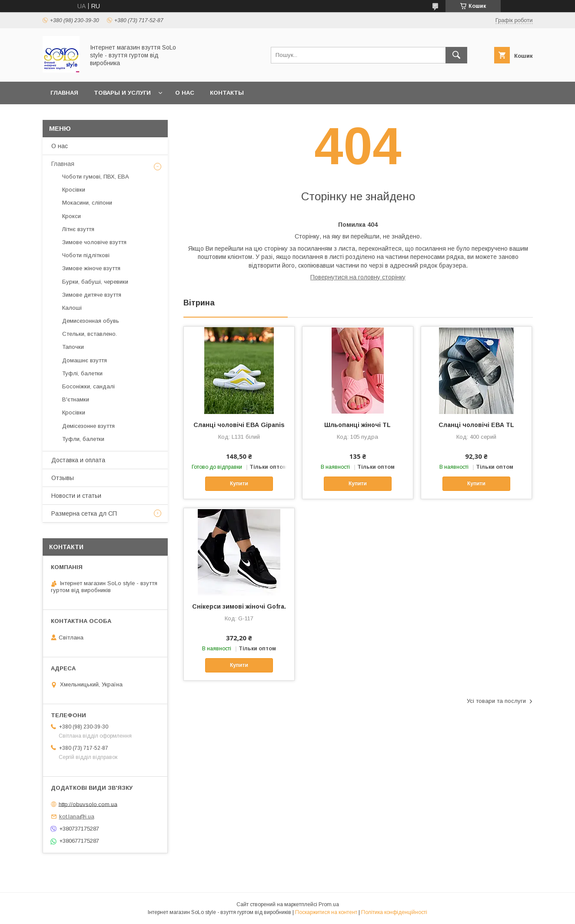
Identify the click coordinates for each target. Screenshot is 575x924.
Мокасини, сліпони (87, 203)
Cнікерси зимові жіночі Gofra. (239, 606)
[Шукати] (456, 55)
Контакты (227, 93)
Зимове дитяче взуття (92, 295)
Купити (239, 484)
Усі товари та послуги (496, 701)
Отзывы (63, 478)
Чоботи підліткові (86, 255)
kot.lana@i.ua (77, 816)
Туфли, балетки (83, 439)
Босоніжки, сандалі (88, 386)
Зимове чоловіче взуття (94, 242)
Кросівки (74, 190)
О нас (185, 93)
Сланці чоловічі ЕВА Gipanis (239, 425)
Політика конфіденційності (394, 912)
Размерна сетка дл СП (84, 513)
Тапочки (73, 347)
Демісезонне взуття (88, 426)
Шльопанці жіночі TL (357, 425)
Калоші (72, 308)
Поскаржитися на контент (326, 912)
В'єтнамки (76, 399)
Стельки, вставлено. (90, 334)
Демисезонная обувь (91, 321)
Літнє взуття (78, 229)
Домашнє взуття (85, 360)
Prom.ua (329, 904)
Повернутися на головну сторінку (358, 277)
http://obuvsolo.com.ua (88, 804)
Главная (64, 93)
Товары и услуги (122, 93)
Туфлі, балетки (82, 373)
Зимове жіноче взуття (91, 268)
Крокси (71, 216)
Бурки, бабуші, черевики (95, 282)
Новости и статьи (76, 496)
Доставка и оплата (78, 460)
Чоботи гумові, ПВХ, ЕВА (96, 177)
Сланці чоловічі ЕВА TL (476, 425)
